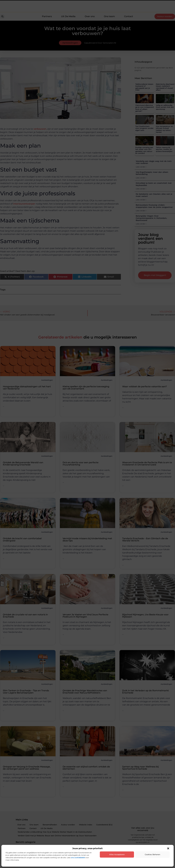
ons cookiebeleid (78, 858)
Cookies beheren (153, 854)
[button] (168, 848)
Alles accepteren (117, 854)
